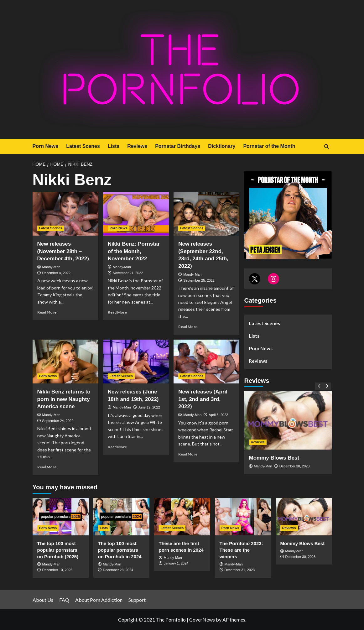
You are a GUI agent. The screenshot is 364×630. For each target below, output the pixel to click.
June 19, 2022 (149, 407)
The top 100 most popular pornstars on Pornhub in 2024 (120, 550)
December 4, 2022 (57, 273)
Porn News (46, 146)
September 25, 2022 (199, 280)
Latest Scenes (83, 146)
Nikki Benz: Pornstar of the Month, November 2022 (134, 251)
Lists (114, 146)
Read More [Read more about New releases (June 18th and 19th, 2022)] (117, 447)
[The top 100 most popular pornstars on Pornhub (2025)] (61, 516)
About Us (43, 600)
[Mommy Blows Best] (288, 420)
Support (137, 600)
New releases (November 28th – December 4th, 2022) (63, 251)
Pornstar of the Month (269, 146)
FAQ (64, 600)
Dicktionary (222, 146)
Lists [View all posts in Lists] (104, 528)
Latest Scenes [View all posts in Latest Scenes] (51, 228)
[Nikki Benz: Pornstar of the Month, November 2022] (136, 214)
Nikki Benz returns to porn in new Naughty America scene (64, 399)
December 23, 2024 (118, 570)
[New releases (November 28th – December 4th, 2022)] (65, 214)
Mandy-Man (51, 267)
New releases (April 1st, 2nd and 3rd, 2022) (203, 399)
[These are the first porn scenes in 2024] (182, 516)
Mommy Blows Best (274, 458)
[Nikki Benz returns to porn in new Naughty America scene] (65, 362)
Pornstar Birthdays (178, 146)
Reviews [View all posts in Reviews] (258, 442)
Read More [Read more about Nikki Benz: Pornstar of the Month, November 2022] (117, 312)
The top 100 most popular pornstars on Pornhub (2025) (58, 550)
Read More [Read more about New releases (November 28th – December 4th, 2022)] (47, 312)
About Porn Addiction (99, 600)
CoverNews (202, 620)
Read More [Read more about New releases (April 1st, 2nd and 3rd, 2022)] (188, 454)
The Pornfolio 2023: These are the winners (241, 550)
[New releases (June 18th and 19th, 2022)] (136, 362)
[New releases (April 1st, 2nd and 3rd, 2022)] (206, 362)
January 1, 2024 (176, 563)
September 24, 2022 (58, 421)
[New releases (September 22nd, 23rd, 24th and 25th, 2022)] (206, 214)
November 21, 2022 (128, 273)
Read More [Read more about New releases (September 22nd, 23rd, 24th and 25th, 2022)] (188, 327)
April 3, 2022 (218, 415)
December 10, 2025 (57, 570)
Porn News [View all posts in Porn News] (119, 228)
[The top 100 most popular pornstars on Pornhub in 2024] (121, 516)
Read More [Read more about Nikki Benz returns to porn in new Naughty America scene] (47, 467)
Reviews (137, 146)
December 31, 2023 (240, 570)
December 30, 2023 (295, 466)
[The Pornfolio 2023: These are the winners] (243, 516)
